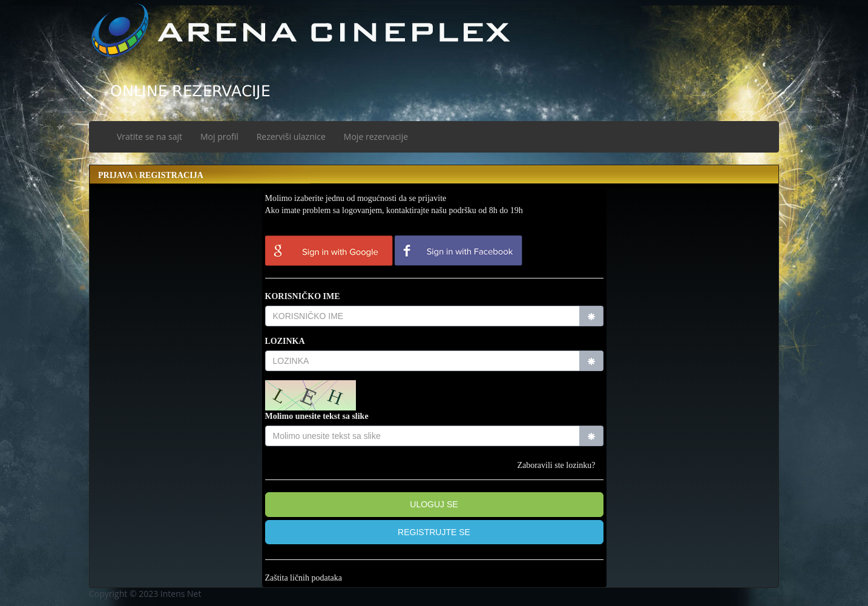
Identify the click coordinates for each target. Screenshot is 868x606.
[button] (434, 532)
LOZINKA (285, 341)
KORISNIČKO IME (303, 296)
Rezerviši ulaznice (291, 137)
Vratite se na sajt (150, 137)
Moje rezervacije (376, 137)
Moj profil (219, 137)
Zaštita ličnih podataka (304, 578)
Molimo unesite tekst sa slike (317, 416)
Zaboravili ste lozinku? (556, 465)
